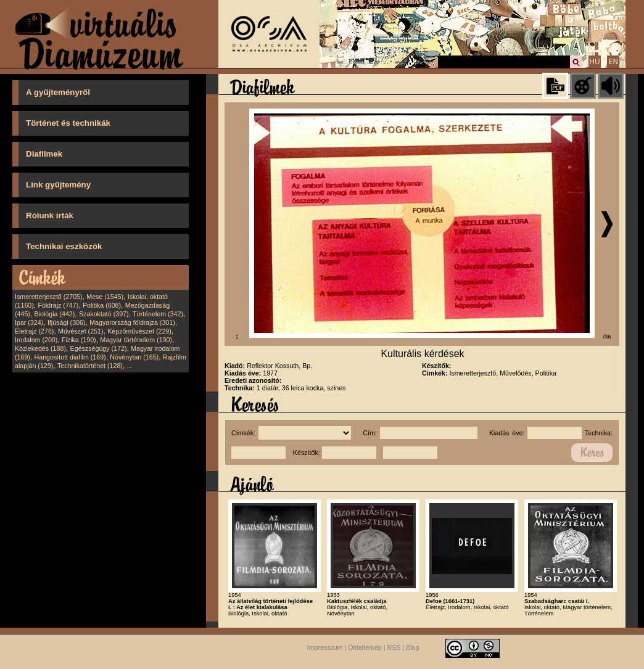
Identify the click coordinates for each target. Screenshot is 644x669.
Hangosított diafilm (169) (70, 357)
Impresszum (325, 647)
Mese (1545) (105, 297)
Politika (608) (102, 305)
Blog (412, 647)
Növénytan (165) (134, 357)
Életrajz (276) (34, 331)
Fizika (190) (79, 340)
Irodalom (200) (36, 340)
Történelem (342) (158, 314)
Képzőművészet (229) (139, 331)
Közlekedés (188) (40, 348)
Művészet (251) (80, 331)
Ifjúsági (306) (67, 322)
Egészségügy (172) (99, 348)
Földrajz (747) (58, 305)
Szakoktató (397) (104, 314)
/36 (607, 337)
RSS (394, 647)
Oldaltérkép (365, 647)
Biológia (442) (55, 314)
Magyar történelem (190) (136, 340)
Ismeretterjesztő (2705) (49, 297)
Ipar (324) (29, 322)
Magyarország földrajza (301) (132, 322)
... (130, 366)
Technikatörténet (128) (90, 366)
